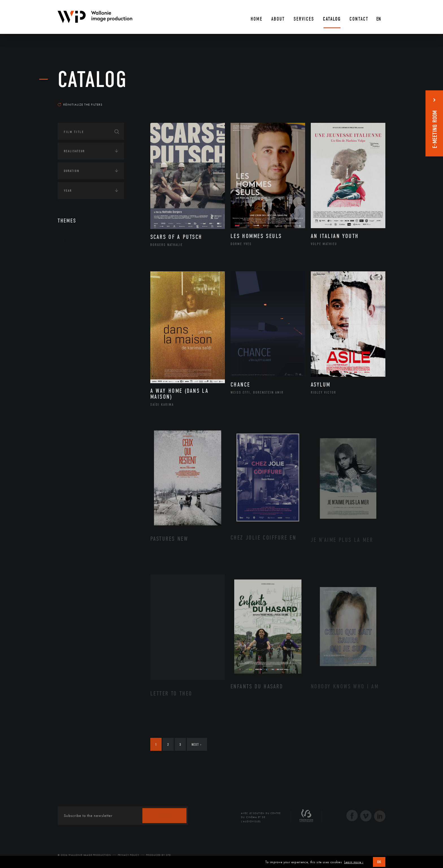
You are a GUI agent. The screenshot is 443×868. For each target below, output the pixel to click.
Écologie (71, 275)
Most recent (375, 99)
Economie (72, 292)
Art (66, 240)
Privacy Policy (129, 855)
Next (196, 744)
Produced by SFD (158, 855)
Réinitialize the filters (80, 104)
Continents (73, 257)
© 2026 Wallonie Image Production (84, 855)
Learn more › (354, 862)
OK (379, 862)
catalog (92, 80)
